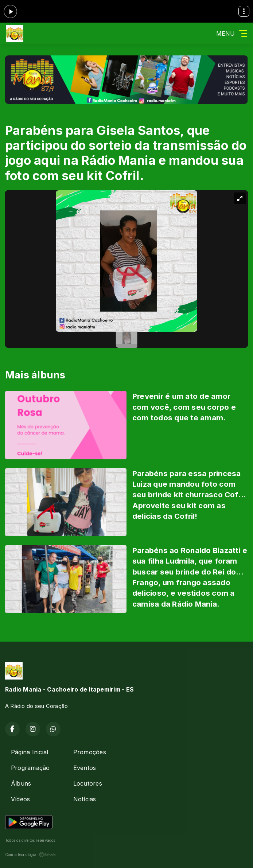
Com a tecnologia (31, 855)
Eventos (85, 768)
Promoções (90, 752)
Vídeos (20, 799)
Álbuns (21, 783)
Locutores (88, 783)
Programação (30, 768)
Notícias (85, 799)
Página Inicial (30, 752)
